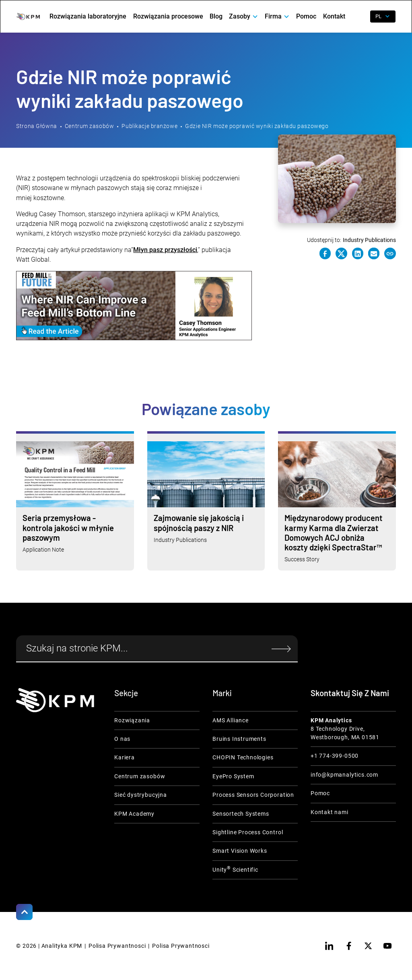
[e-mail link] (374, 253)
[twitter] (368, 946)
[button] (244, 17)
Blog (216, 16)
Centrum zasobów (89, 126)
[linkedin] (329, 946)
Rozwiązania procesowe (168, 16)
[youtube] (387, 946)
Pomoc (306, 16)
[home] (28, 17)
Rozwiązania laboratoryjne (88, 16)
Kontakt (334, 16)
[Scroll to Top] (24, 912)
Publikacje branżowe (149, 126)
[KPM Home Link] (55, 700)
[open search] (359, 17)
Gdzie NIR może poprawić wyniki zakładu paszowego (257, 126)
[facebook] (349, 946)
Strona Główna (36, 126)
